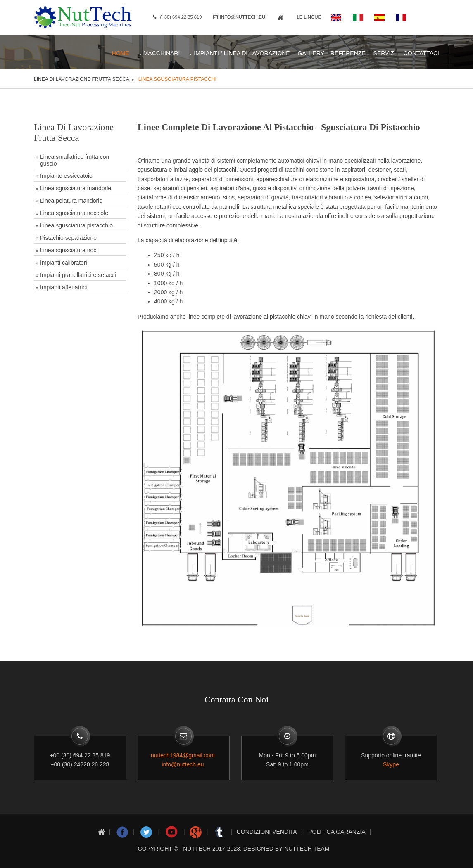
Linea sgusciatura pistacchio (77, 224)
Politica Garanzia (337, 828)
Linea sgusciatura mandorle (76, 187)
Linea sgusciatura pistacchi (178, 78)
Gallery (310, 52)
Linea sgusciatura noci (70, 249)
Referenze (347, 52)
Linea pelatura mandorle (72, 199)
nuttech (197, 845)
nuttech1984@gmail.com (184, 752)
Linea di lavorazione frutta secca (82, 78)
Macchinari (161, 52)
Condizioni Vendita (267, 828)
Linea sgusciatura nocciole (75, 212)
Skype (393, 762)
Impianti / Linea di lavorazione (241, 52)
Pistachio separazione (69, 237)
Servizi (384, 52)
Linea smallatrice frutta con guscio (75, 159)
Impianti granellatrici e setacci (79, 274)
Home (120, 52)
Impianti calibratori (64, 261)
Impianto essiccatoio (67, 175)
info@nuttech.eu (245, 17)
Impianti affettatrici (64, 286)
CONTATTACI (421, 52)
